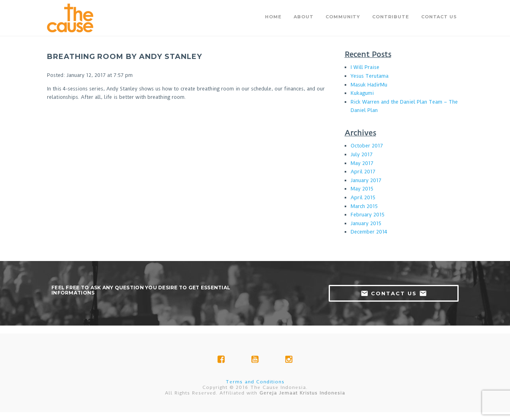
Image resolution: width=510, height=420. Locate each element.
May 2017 (362, 163)
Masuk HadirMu (369, 85)
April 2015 (363, 197)
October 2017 (367, 146)
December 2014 (369, 232)
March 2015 (364, 206)
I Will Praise (365, 67)
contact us (394, 293)
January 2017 (366, 180)
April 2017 (363, 172)
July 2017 (362, 154)
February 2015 (368, 215)
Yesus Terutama (370, 76)
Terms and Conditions (255, 382)
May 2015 (362, 189)
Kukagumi (362, 93)
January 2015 (366, 223)
